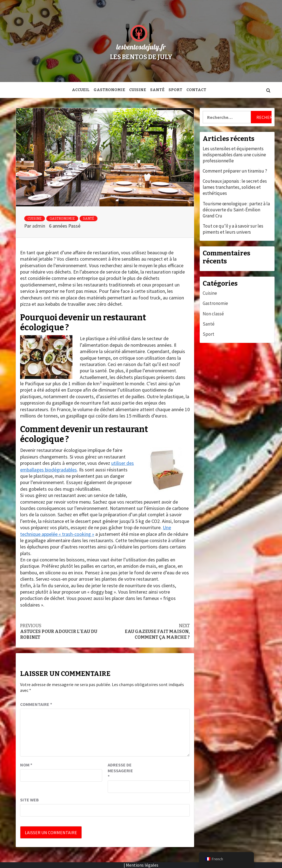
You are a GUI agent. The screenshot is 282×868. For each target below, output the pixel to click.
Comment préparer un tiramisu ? (235, 171)
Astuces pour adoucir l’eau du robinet (63, 631)
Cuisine (138, 90)
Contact (196, 90)
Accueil (81, 90)
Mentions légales (142, 865)
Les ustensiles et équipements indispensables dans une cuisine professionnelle (234, 155)
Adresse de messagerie (120, 771)
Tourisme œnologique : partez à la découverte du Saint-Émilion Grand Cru (236, 210)
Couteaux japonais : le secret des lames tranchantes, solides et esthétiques (235, 187)
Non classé (213, 314)
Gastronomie (109, 90)
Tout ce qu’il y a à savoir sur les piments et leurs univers (233, 229)
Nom (26, 765)
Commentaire (36, 704)
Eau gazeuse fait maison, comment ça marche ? (147, 631)
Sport (175, 90)
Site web (29, 800)
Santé (157, 90)
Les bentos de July (141, 57)
